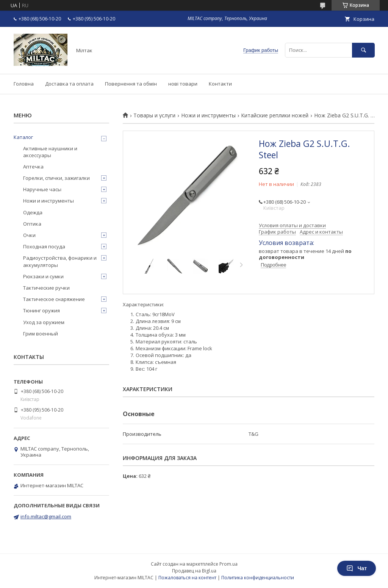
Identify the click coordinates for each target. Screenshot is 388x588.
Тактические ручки (46, 288)
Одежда (33, 212)
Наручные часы (42, 189)
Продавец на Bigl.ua (194, 571)
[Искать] (363, 50)
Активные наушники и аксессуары (50, 152)
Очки (29, 235)
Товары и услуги (154, 115)
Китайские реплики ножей (275, 115)
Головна (24, 84)
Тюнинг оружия (41, 310)
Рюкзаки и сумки (43, 276)
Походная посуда (44, 246)
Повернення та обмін (131, 84)
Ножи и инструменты (208, 115)
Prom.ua (228, 564)
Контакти (220, 84)
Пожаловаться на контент (187, 578)
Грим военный (41, 334)
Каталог (23, 137)
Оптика (32, 224)
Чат (357, 568)
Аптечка (33, 167)
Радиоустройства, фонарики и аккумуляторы (60, 261)
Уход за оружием (44, 322)
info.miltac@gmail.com (46, 516)
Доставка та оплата (69, 84)
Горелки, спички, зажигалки (56, 178)
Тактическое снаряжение (54, 299)
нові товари (183, 84)
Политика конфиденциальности (258, 578)
